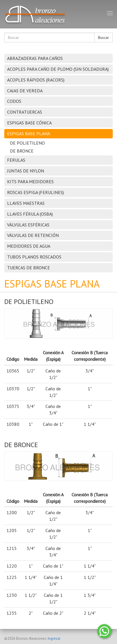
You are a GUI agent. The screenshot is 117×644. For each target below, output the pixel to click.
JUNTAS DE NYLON (26, 171)
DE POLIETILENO (27, 143)
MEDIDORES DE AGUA (29, 246)
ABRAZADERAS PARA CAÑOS (35, 58)
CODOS (14, 101)
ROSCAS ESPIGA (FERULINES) (35, 192)
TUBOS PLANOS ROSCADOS (34, 257)
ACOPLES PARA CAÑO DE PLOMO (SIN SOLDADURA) (58, 69)
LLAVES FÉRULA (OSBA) (30, 214)
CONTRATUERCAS (25, 112)
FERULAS (16, 160)
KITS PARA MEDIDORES (30, 182)
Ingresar (54, 638)
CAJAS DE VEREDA (25, 91)
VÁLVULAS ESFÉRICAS (28, 225)
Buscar (104, 37)
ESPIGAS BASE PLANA (29, 134)
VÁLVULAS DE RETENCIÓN (33, 235)
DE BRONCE (22, 151)
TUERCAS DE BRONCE (29, 268)
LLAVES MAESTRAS (26, 203)
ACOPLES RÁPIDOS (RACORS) (36, 80)
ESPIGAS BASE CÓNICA (29, 123)
